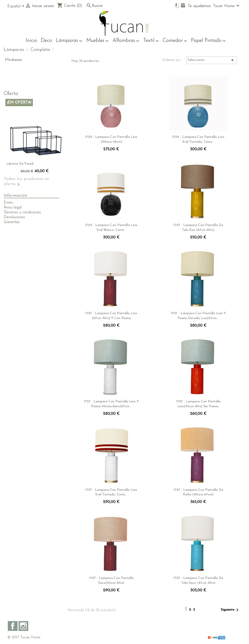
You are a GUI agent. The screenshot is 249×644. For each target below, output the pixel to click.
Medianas (13, 60)
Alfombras (126, 41)
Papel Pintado (208, 41)
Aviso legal (13, 208)
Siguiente (230, 610)
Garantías (12, 222)
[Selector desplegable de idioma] (17, 7)
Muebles (98, 41)
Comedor (175, 41)
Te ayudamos (199, 6)
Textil (151, 41)
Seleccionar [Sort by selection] (211, 60)
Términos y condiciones (22, 212)
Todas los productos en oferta (26, 182)
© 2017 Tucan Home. (24, 638)
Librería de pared (20, 164)
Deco (46, 41)
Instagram (23, 626)
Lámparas (69, 41)
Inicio (31, 41)
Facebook (13, 626)
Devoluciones (14, 217)
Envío (8, 203)
